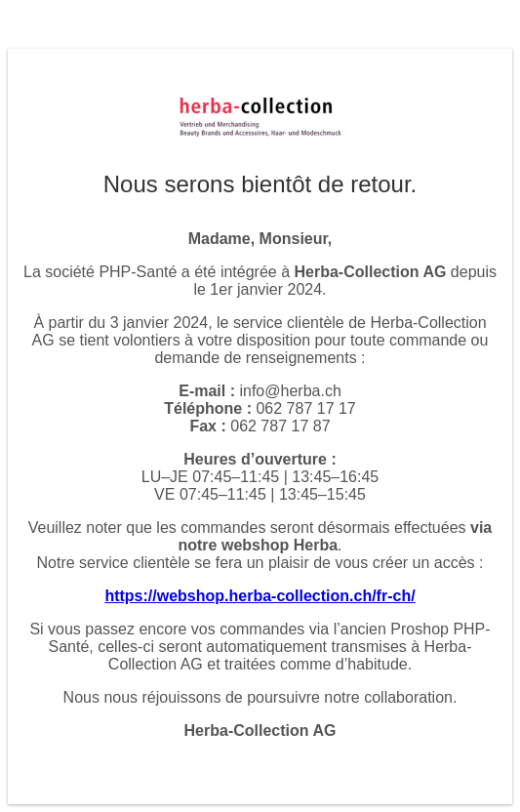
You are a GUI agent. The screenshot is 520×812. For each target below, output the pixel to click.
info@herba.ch (290, 391)
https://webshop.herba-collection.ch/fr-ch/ (260, 596)
